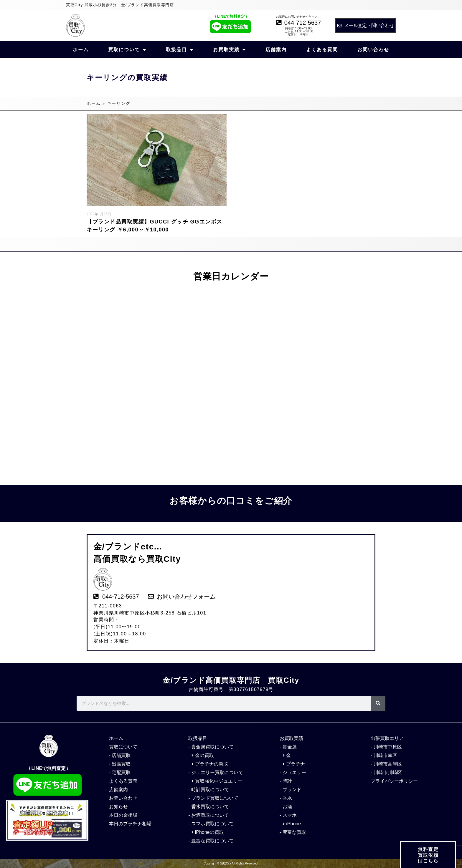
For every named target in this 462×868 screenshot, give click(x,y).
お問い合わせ (373, 50)
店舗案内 (276, 50)
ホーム (81, 50)
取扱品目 (180, 50)
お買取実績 (230, 50)
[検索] (378, 703)
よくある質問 (322, 50)
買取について (127, 50)
